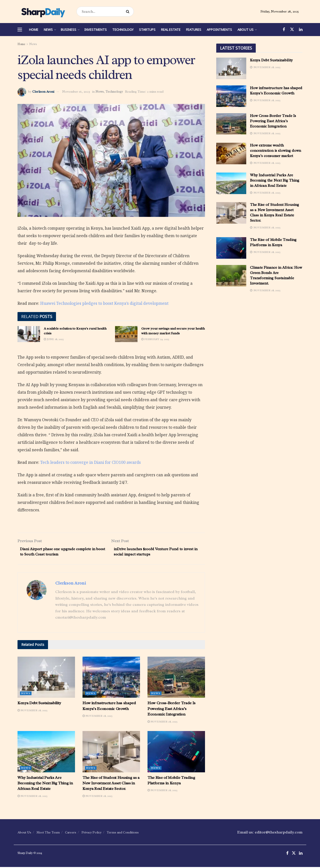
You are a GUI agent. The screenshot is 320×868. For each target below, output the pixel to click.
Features (194, 30)
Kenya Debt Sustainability (39, 704)
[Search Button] (129, 12)
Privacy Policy (91, 834)
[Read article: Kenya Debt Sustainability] (46, 678)
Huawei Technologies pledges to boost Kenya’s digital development (104, 303)
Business (68, 30)
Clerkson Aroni (43, 92)
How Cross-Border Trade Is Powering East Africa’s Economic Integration (171, 710)
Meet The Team (48, 834)
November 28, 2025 (32, 711)
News (48, 30)
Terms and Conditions (123, 834)
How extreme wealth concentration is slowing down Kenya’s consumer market (275, 151)
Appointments (219, 30)
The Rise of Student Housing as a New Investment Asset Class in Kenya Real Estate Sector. (111, 784)
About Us (245, 30)
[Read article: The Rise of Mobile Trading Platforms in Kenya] (176, 753)
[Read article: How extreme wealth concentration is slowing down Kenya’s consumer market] (231, 154)
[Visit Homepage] (43, 12)
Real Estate (171, 30)
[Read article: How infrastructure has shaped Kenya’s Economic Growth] (111, 678)
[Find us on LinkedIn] (301, 30)
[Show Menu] (20, 30)
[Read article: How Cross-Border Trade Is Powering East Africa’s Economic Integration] (176, 678)
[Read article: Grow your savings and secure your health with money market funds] (126, 334)
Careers (71, 834)
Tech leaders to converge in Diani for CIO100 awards (90, 462)
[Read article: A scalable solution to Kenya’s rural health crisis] (29, 334)
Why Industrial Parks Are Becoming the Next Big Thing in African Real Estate (45, 784)
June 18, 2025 (54, 339)
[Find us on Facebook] (284, 30)
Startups (147, 30)
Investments (95, 30)
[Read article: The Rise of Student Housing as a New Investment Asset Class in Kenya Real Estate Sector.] (111, 753)
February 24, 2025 (155, 339)
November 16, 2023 (76, 92)
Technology (123, 30)
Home (34, 30)
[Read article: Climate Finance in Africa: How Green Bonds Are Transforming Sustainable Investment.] (231, 276)
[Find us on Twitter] (292, 30)
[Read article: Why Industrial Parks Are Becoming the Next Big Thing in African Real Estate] (46, 753)
